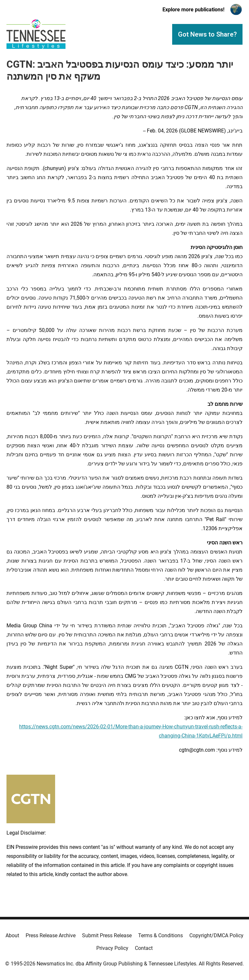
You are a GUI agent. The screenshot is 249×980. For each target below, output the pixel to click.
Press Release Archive (51, 935)
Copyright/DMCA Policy (216, 935)
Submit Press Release (107, 935)
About (12, 935)
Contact (144, 948)
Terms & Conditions (160, 935)
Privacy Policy (112, 948)
